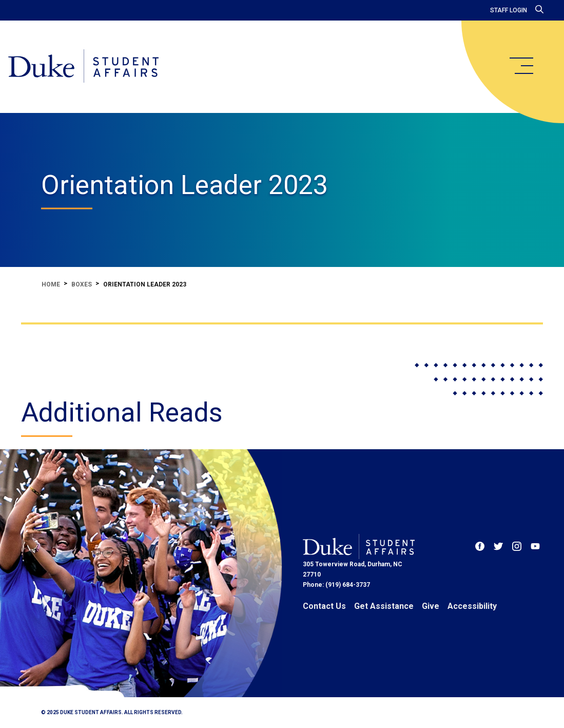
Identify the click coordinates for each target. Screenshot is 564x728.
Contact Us (324, 606)
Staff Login (509, 10)
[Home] (83, 67)
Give (431, 606)
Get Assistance (384, 606)
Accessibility (472, 606)
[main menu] (521, 66)
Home (51, 284)
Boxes (82, 284)
